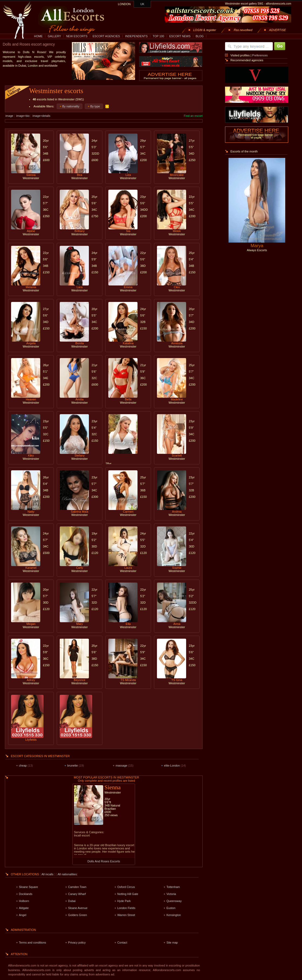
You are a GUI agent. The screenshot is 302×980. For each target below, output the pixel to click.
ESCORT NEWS (180, 36)
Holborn (24, 901)
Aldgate (24, 908)
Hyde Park (124, 901)
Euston (171, 908)
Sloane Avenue (78, 908)
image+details (41, 116)
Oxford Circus (126, 887)
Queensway (174, 901)
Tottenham (173, 887)
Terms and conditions (33, 942)
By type (95, 106)
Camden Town (77, 887)
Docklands (26, 894)
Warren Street (126, 915)
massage (121, 765)
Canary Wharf (77, 894)
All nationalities (67, 874)
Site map (172, 942)
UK (142, 4)
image (9, 116)
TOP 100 (158, 36)
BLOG (200, 36)
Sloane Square (28, 887)
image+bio (23, 116)
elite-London (172, 765)
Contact (122, 942)
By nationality (71, 106)
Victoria (171, 894)
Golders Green (78, 915)
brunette (73, 765)
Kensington (174, 915)
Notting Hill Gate (128, 894)
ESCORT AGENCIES (106, 36)
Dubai (72, 901)
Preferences (260, 55)
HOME (38, 36)
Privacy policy (77, 942)
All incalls (48, 874)
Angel (23, 915)
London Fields (126, 908)
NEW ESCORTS (77, 36)
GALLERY (54, 36)
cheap (23, 765)
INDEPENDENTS (136, 36)
